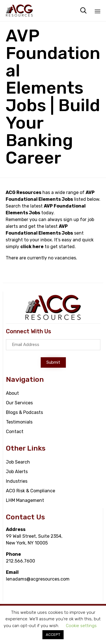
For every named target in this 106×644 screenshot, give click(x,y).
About (12, 393)
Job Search (18, 462)
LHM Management (25, 500)
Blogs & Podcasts (24, 412)
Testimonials (19, 422)
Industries (17, 481)
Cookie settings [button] (81, 626)
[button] (53, 362)
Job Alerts (17, 472)
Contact (15, 432)
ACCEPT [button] (53, 635)
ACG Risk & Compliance (31, 491)
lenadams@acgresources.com (38, 579)
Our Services (19, 403)
